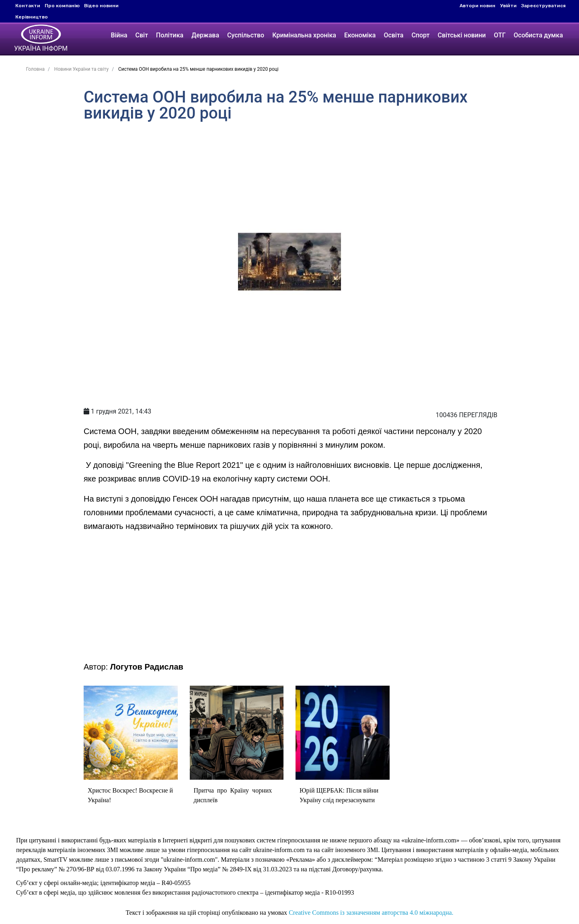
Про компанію (62, 6)
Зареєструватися (543, 6)
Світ (142, 35)
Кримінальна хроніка (304, 35)
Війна (119, 35)
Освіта (393, 35)
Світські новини (462, 35)
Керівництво (32, 17)
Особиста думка (538, 35)
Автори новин (477, 6)
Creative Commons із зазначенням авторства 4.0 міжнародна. (371, 913)
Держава (205, 35)
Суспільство (246, 35)
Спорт (420, 35)
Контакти (28, 6)
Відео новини (101, 6)
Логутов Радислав (147, 667)
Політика (170, 35)
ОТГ (500, 35)
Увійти (508, 6)
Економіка (360, 35)
